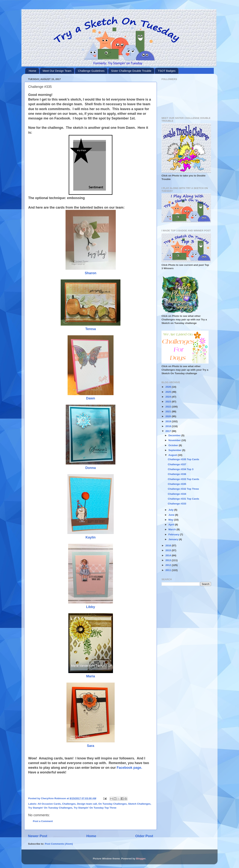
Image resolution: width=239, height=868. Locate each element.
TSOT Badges (167, 71)
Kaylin (91, 537)
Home (32, 71)
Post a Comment (43, 821)
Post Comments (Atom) (59, 844)
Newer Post (38, 836)
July (171, 510)
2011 (169, 570)
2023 (169, 402)
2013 (169, 560)
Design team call (87, 804)
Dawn (91, 398)
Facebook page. (129, 768)
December (175, 435)
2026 (169, 387)
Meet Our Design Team (57, 71)
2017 (169, 431)
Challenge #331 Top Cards (184, 499)
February (174, 534)
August (173, 455)
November (175, 440)
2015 (169, 550)
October (174, 445)
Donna (91, 468)
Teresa (91, 329)
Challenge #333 (177, 504)
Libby (91, 607)
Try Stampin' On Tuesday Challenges (50, 808)
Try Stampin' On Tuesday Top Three (95, 808)
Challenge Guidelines (91, 71)
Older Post (144, 836)
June (172, 515)
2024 (169, 397)
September (175, 450)
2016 (169, 545)
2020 (169, 416)
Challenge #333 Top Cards (184, 479)
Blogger (141, 859)
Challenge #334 (177, 494)
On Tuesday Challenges (112, 804)
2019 (169, 421)
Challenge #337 (177, 464)
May (171, 520)
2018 (169, 426)
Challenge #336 (177, 474)
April (172, 525)
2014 (169, 555)
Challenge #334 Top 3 (181, 469)
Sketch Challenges (139, 804)
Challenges (69, 804)
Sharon (91, 273)
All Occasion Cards (49, 804)
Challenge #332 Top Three (183, 489)
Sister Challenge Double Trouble (131, 71)
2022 (169, 407)
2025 (169, 392)
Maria (90, 676)
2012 (169, 565)
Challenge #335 (177, 484)
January (174, 539)
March (173, 529)
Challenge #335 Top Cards (184, 459)
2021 (169, 411)
